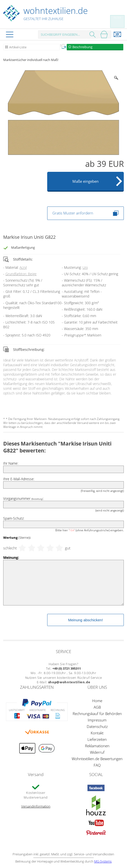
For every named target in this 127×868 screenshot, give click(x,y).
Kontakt (97, 733)
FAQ (97, 765)
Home (97, 701)
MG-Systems (103, 861)
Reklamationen (97, 746)
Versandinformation (36, 806)
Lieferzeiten (97, 739)
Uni (85, 267)
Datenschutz (97, 726)
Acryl (23, 267)
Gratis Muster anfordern (85, 213)
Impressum (97, 720)
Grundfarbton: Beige (21, 274)
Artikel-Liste (18, 47)
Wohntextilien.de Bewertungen (97, 759)
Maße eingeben (85, 181)
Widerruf (97, 752)
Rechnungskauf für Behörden (97, 714)
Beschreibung (82, 47)
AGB (97, 707)
